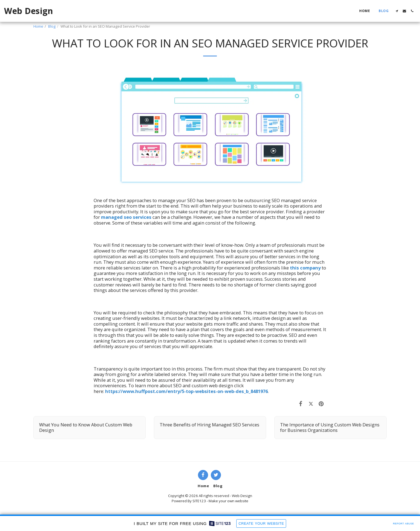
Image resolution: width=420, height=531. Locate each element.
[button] (397, 11)
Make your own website (228, 501)
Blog (52, 26)
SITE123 (199, 501)
